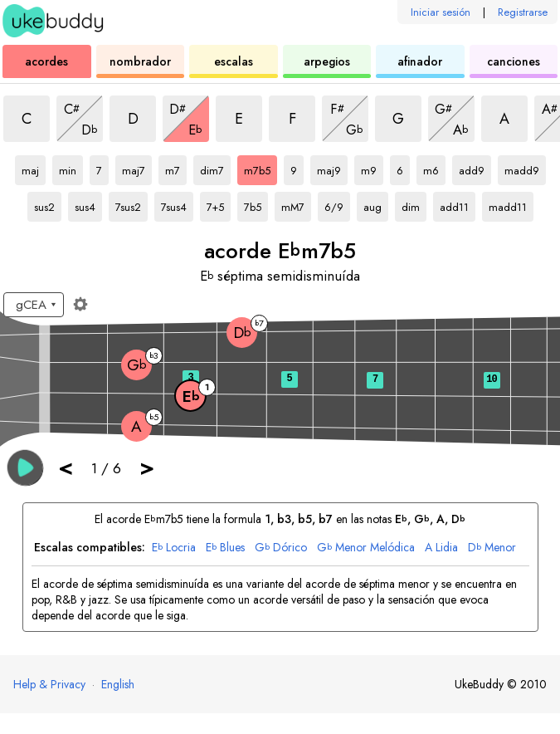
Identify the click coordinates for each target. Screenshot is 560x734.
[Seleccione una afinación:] (34, 305)
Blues (225, 548)
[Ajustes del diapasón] (80, 304)
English (118, 684)
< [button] (66, 467)
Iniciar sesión (441, 12)
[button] (25, 468)
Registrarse (523, 12)
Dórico (281, 548)
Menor (492, 548)
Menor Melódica (366, 548)
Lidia (441, 548)
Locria (174, 548)
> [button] (147, 467)
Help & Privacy (49, 684)
